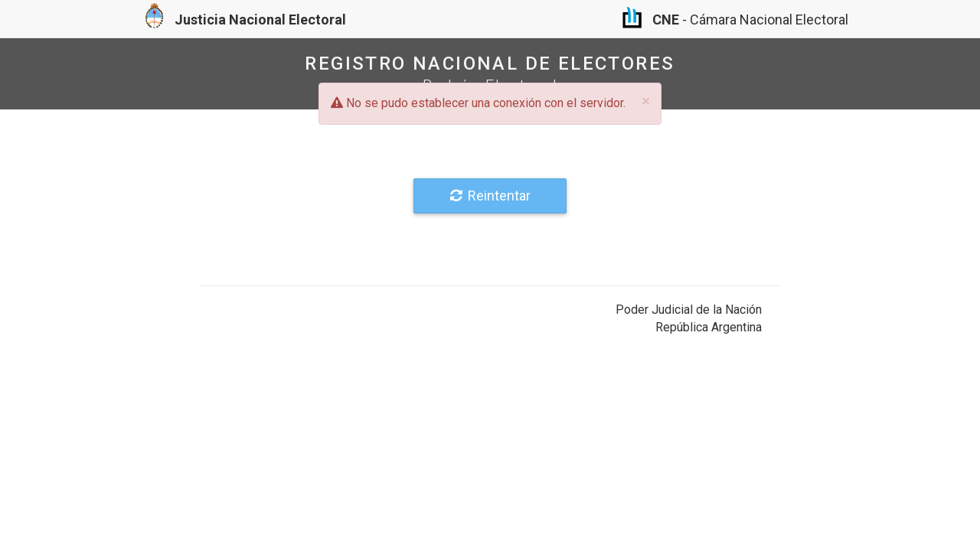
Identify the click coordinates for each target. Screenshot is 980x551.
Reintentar (490, 196)
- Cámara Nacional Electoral (735, 20)
